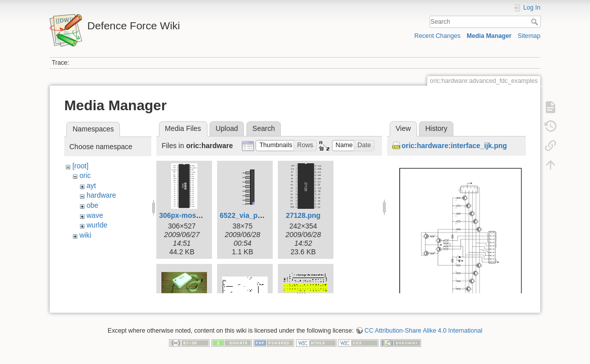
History (436, 128)
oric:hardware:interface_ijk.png (454, 146)
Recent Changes (437, 36)
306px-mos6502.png (193, 215)
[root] (80, 166)
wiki (85, 235)
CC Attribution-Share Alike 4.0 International (423, 327)
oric (85, 175)
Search (536, 22)
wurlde (97, 225)
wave (95, 215)
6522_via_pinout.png (255, 215)
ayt (91, 186)
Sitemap (529, 36)
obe (92, 205)
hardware (101, 195)
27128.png (303, 215)
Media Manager (489, 36)
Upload (227, 128)
